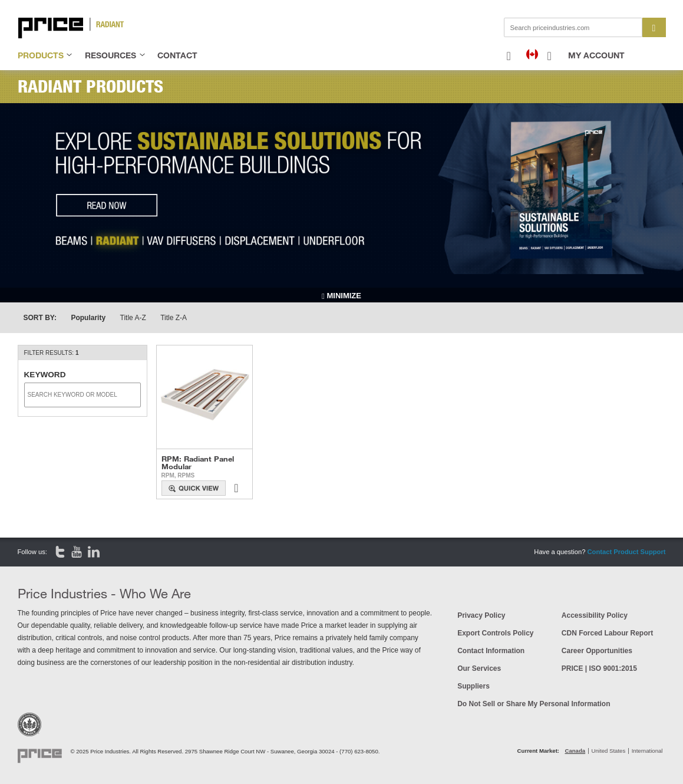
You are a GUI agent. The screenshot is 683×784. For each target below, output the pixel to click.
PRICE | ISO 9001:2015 (599, 668)
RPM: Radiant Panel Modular (198, 463)
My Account (596, 55)
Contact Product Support (626, 552)
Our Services (479, 668)
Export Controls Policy (495, 633)
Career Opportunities (597, 651)
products (41, 55)
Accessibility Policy (595, 615)
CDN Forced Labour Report (607, 633)
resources (110, 55)
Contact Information (491, 651)
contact (177, 55)
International (647, 751)
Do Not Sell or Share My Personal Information (534, 704)
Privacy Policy (481, 615)
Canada (575, 751)
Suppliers (474, 686)
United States (609, 751)
